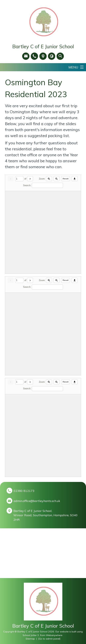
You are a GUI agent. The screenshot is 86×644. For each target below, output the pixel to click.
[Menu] (76, 67)
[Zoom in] (49, 179)
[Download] (75, 179)
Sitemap (30, 639)
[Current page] (19, 179)
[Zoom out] (57, 179)
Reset (66, 179)
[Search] (47, 185)
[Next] (30, 179)
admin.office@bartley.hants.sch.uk (37, 501)
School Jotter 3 (31, 635)
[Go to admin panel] (49, 639)
